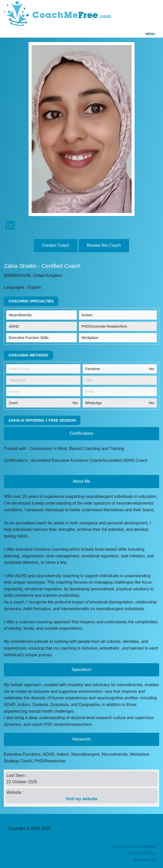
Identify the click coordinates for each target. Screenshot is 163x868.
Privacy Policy (141, 853)
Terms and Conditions (134, 846)
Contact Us (144, 860)
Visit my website (81, 799)
